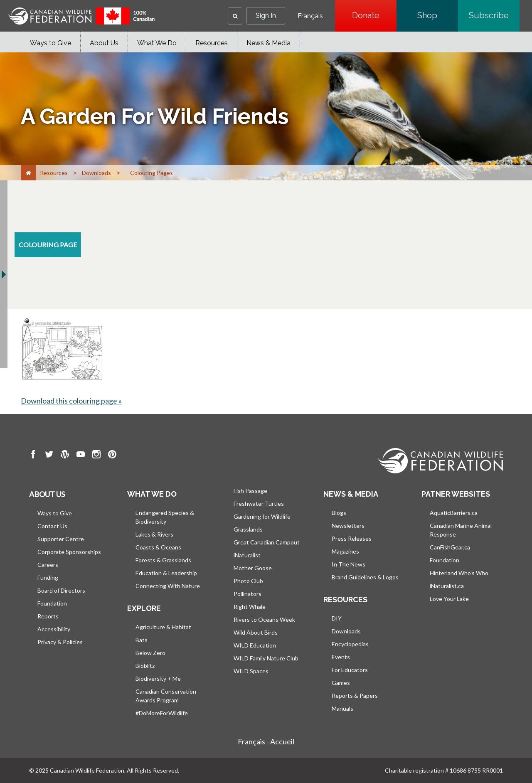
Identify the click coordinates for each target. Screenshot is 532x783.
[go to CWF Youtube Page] (81, 456)
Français (310, 16)
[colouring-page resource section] (48, 245)
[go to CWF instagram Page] (96, 456)
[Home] (28, 173)
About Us (104, 43)
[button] (235, 16)
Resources (212, 43)
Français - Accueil (266, 741)
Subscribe (494, 15)
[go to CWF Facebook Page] (33, 456)
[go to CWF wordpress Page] (65, 456)
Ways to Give (50, 43)
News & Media (268, 43)
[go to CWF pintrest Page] (112, 456)
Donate (374, 15)
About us (47, 494)
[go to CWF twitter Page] (49, 456)
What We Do (157, 43)
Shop (438, 15)
